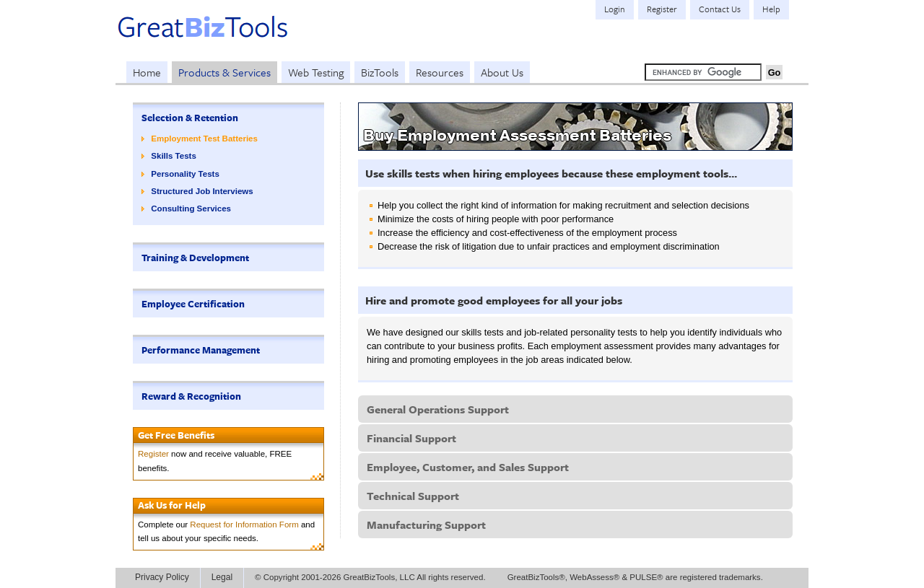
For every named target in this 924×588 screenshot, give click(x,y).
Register (153, 454)
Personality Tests (185, 174)
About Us (502, 72)
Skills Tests (174, 156)
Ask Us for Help (172, 505)
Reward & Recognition (191, 396)
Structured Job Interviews (202, 191)
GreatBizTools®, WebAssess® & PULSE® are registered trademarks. (635, 577)
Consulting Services (191, 209)
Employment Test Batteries (204, 139)
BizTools (380, 72)
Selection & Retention (190, 118)
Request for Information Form (244, 525)
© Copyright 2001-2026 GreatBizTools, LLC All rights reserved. (370, 577)
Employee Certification (193, 304)
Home (147, 72)
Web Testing (316, 72)
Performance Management (201, 350)
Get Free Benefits (176, 435)
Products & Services (225, 72)
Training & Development (195, 258)
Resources (440, 72)
